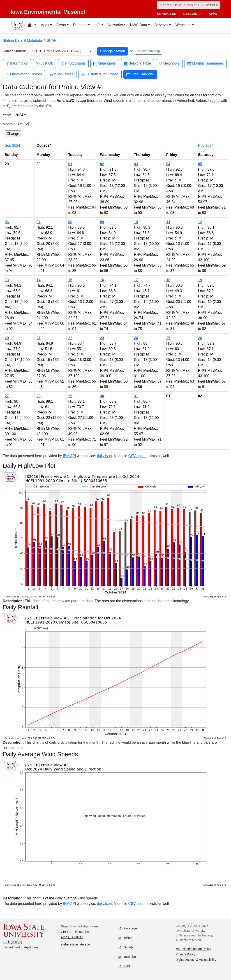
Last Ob (44, 64)
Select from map (148, 51)
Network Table (137, 64)
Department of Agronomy (21, 947)
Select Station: (14, 51)
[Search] (189, 5)
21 (39, 338)
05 (200, 164)
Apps (45, 25)
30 (102, 396)
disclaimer (193, 14)
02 (102, 164)
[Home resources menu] (32, 26)
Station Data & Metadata (22, 41)
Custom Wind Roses (100, 74)
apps (213, 14)
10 (136, 222)
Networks (115, 25)
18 (168, 280)
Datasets (80, 25)
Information (17, 64)
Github (125, 948)
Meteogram (105, 64)
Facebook (128, 929)
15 (70, 280)
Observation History (24, 74)
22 (70, 338)
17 (136, 280)
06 (7, 222)
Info (98, 25)
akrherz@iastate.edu (75, 944)
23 (102, 338)
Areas (61, 25)
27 (7, 396)
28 (39, 396)
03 (136, 164)
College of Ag (13, 942)
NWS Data (139, 25)
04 (168, 164)
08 (70, 222)
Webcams (184, 25)
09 (102, 222)
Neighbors (169, 64)
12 (200, 222)
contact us (166, 14)
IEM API (69, 456)
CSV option (137, 456)
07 (39, 222)
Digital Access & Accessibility (196, 960)
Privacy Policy (186, 954)
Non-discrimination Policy (193, 949)
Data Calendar (140, 74)
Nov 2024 (206, 145)
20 (7, 338)
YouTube (127, 957)
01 (70, 164)
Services (161, 25)
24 (136, 338)
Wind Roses (62, 74)
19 (200, 280)
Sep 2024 (13, 145)
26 (200, 338)
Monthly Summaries (206, 64)
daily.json (104, 456)
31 (136, 396)
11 (168, 222)
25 (168, 338)
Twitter (125, 938)
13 (7, 280)
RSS (124, 967)
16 (102, 280)
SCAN (52, 41)
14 (39, 280)
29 (70, 396)
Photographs (73, 64)
